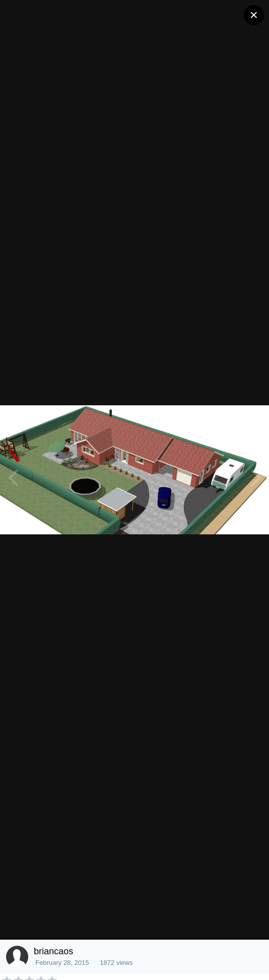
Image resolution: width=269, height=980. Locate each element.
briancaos (53, 951)
